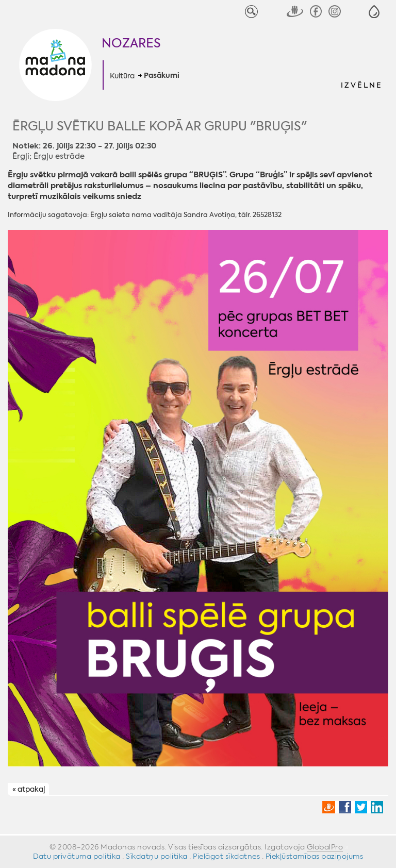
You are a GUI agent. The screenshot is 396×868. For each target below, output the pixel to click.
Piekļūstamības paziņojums (315, 856)
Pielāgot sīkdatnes (226, 856)
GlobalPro (325, 847)
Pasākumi (162, 76)
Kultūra (122, 76)
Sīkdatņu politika (157, 856)
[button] (374, 12)
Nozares (131, 43)
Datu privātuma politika (77, 856)
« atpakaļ (29, 790)
